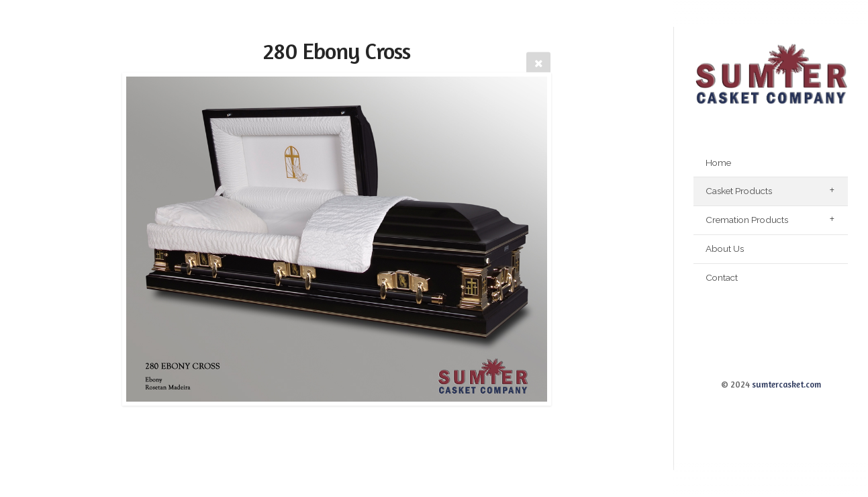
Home (718, 163)
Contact (722, 277)
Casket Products (739, 191)
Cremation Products (747, 220)
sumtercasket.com (786, 385)
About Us (725, 248)
